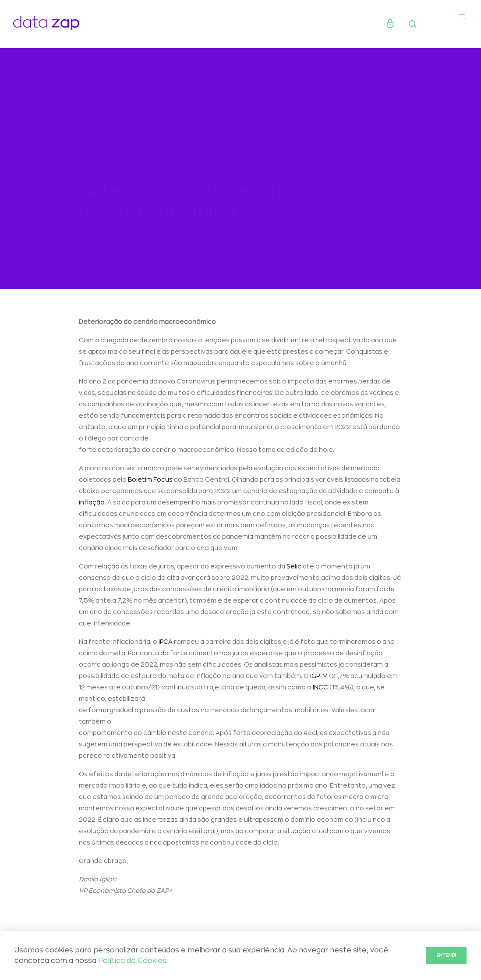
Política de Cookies (132, 961)
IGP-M (319, 678)
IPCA (166, 644)
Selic (294, 569)
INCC (320, 690)
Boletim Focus (150, 482)
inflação (92, 505)
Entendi (446, 955)
